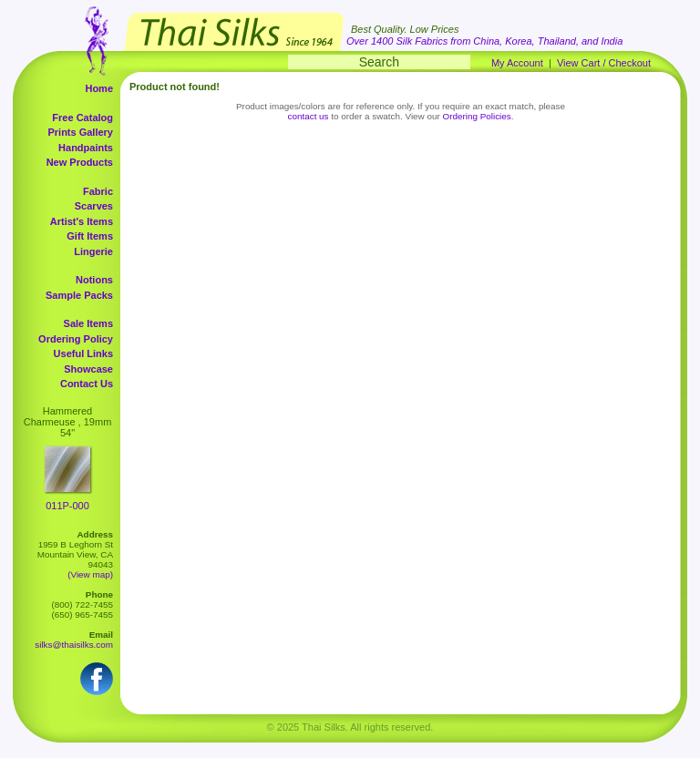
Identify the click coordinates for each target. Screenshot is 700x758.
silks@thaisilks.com (74, 645)
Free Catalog (82, 118)
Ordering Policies (477, 116)
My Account (517, 63)
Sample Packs (79, 295)
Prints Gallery (80, 132)
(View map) (90, 574)
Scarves (94, 206)
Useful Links (83, 353)
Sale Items (88, 323)
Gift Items (90, 236)
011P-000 (67, 506)
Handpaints (86, 148)
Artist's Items (82, 221)
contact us (309, 116)
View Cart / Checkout (604, 63)
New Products (80, 162)
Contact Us (87, 384)
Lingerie (93, 251)
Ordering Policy (76, 339)
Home (99, 88)
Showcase (88, 369)
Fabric (98, 191)
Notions (94, 280)
